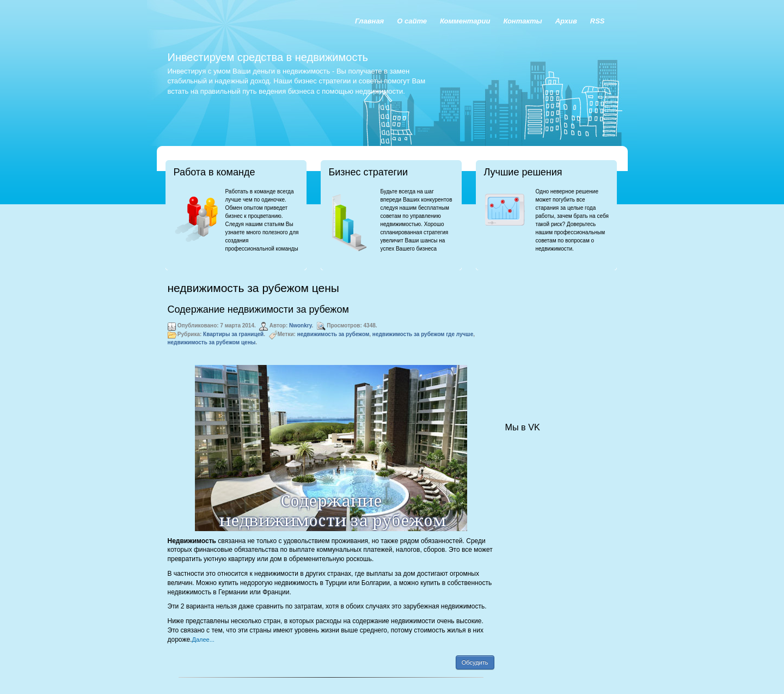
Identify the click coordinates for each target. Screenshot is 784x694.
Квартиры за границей (233, 334)
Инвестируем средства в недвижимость (268, 57)
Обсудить (475, 662)
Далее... (203, 640)
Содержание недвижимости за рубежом (258, 309)
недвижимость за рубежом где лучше (423, 334)
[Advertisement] (560, 336)
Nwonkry (301, 325)
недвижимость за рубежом (333, 334)
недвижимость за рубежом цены (212, 342)
